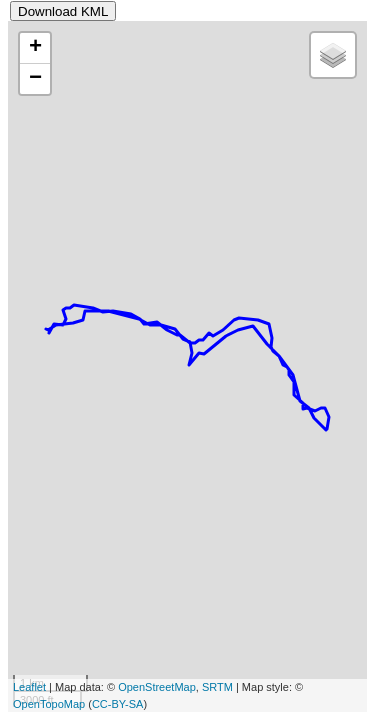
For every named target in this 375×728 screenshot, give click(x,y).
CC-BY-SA (118, 704)
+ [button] (35, 48)
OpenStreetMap (157, 687)
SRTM (217, 687)
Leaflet (29, 687)
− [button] (35, 79)
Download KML (63, 11)
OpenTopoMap (49, 704)
